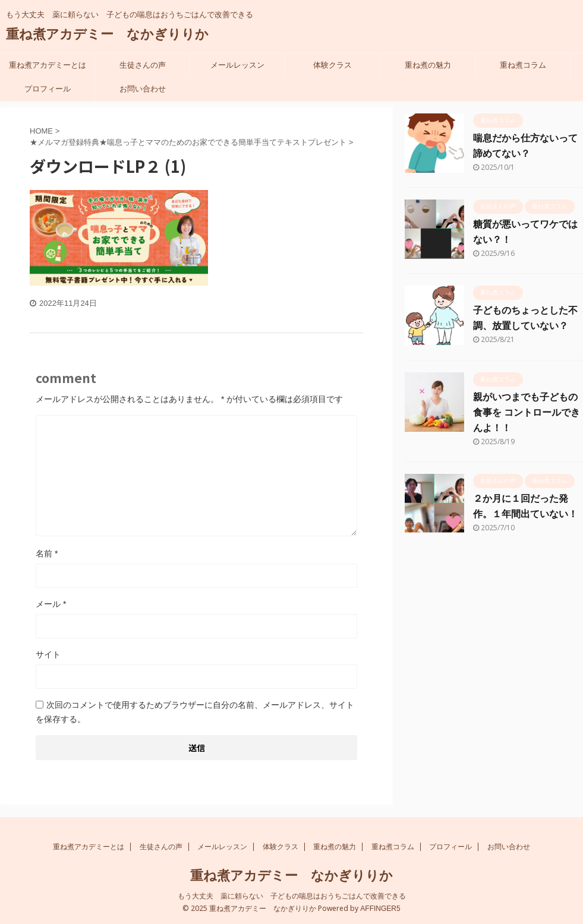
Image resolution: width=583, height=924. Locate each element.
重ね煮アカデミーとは (48, 65)
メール (51, 604)
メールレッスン (237, 65)
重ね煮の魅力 (428, 65)
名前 (47, 553)
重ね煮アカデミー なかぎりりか (107, 34)
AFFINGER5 (380, 908)
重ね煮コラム (523, 65)
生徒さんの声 (143, 65)
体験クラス (333, 65)
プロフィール (48, 89)
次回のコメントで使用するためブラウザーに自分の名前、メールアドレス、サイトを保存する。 (195, 712)
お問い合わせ (143, 89)
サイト (48, 654)
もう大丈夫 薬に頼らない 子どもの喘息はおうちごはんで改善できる (292, 895)
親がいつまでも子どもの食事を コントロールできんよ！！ (527, 412)
